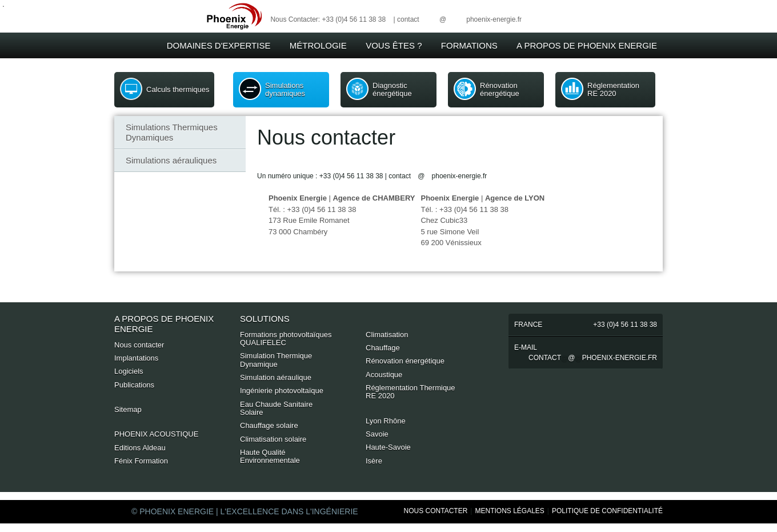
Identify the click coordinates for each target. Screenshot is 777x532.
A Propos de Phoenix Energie (587, 45)
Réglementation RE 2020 (613, 89)
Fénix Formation (141, 461)
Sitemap (128, 409)
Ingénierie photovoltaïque (282, 391)
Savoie (377, 434)
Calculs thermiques (178, 89)
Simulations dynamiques (285, 89)
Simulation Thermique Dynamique (276, 360)
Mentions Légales (509, 511)
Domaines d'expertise (219, 45)
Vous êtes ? (394, 45)
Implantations (136, 358)
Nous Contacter (436, 511)
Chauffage (383, 348)
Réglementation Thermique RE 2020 (410, 392)
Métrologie (318, 45)
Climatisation (387, 335)
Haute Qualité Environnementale (270, 456)
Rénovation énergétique (500, 89)
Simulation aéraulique (276, 377)
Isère (374, 461)
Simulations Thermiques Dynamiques (172, 132)
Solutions (265, 319)
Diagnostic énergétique (392, 89)
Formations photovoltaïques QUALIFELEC (286, 339)
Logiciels (129, 371)
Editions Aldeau (140, 448)
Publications (134, 385)
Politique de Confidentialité (607, 511)
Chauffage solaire (269, 425)
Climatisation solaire (273, 439)
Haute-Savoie (388, 447)
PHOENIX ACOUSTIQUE (156, 434)
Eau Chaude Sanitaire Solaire (276, 408)
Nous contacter (139, 345)
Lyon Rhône (386, 421)
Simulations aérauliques (171, 160)
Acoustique (384, 375)
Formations (469, 45)
